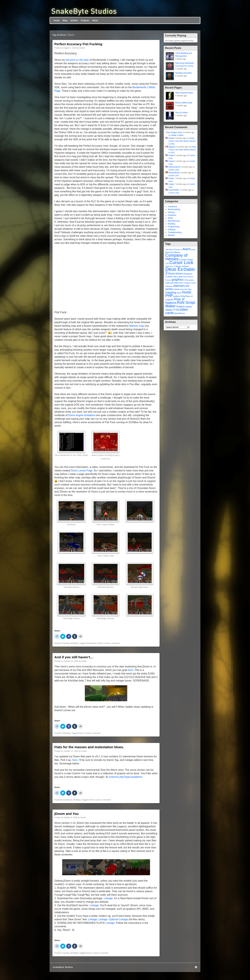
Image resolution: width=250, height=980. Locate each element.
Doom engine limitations (82, 415)
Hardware (172, 215)
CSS (167, 263)
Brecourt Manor (173, 252)
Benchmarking (174, 209)
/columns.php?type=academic (125, 777)
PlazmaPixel (174, 173)
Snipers (180, 306)
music (187, 292)
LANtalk (176, 289)
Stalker (189, 307)
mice (179, 293)
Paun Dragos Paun (174, 132)
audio (193, 250)
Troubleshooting (175, 232)
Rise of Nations (175, 301)
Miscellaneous (174, 221)
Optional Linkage (118, 919)
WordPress (180, 313)
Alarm (187, 249)
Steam (169, 310)
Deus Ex (174, 269)
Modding (74, 643)
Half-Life (169, 283)
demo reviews (182, 266)
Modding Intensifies (183, 73)
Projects (85, 20)
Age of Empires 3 (176, 250)
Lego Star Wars (186, 289)
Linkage (108, 898)
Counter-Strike (186, 260)
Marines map (137, 326)
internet (178, 286)
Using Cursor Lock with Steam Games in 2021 (182, 141)
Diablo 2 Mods (177, 135)
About (95, 20)
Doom (100, 643)
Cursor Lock (174, 170)
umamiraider (174, 190)
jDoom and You (66, 814)
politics (177, 296)
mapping (171, 292)
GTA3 (186, 280)
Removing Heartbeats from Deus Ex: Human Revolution (185, 66)
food (185, 277)
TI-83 (176, 310)
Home (57, 20)
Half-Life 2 (179, 283)
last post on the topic (77, 60)
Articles (74, 20)
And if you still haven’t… (74, 657)
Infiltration (169, 286)
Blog (65, 20)
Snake (82, 48)
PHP (169, 296)
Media (171, 218)
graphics (178, 280)
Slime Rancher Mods (184, 93)
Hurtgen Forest (190, 283)
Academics (68, 800)
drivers (179, 274)
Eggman (172, 147)
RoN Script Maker (180, 304)
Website (171, 235)
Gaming (66, 643)
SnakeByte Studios (63, 967)
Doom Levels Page (82, 471)
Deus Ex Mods (181, 113)
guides (191, 280)
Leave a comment (112, 643)
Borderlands (91, 643)
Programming (174, 227)
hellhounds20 (174, 167)
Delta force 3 (170, 266)
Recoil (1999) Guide (184, 103)
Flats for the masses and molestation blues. (89, 747)
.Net (167, 250)
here (131, 670)
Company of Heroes (176, 257)
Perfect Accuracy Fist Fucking (78, 44)
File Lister (178, 277)
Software (172, 230)
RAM (183, 296)
